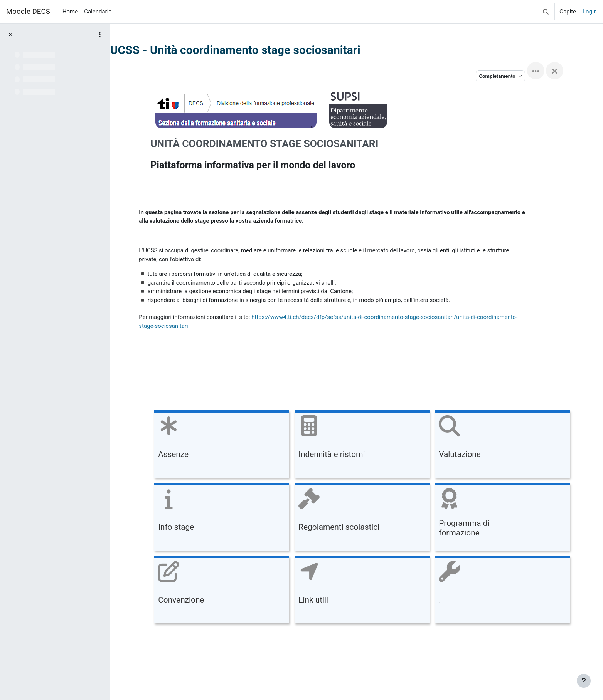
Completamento (514, 76)
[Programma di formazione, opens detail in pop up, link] (497, 518)
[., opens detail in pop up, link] (497, 591)
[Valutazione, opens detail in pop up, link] (497, 446)
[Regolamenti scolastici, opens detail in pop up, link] (356, 518)
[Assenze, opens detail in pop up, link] (216, 446)
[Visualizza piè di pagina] (584, 681)
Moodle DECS (28, 12)
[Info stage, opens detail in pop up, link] (216, 518)
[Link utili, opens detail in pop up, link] (356, 591)
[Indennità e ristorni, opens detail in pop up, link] (356, 446)
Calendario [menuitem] (98, 12)
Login (590, 12)
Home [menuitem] (70, 12)
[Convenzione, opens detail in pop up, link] (216, 591)
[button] (546, 12)
